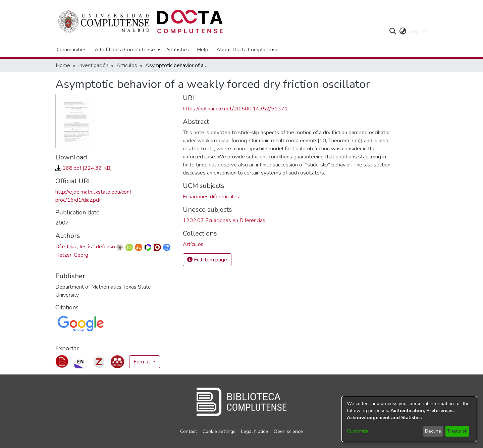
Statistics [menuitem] (178, 50)
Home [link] (63, 65)
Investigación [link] (93, 65)
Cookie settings (219, 431)
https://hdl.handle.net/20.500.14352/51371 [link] (235, 109)
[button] (393, 31)
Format (143, 362)
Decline (433, 431)
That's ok (457, 431)
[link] (84, 168)
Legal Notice (255, 431)
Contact (189, 431)
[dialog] (409, 419)
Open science (288, 431)
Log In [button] (417, 31)
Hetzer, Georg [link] (72, 255)
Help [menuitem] (203, 50)
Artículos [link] (127, 65)
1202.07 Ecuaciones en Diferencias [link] (224, 220)
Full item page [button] (207, 260)
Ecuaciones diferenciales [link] (211, 197)
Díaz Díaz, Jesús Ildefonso (85, 247)
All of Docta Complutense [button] (125, 50)
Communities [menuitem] (72, 50)
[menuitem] (127, 50)
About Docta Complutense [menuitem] (248, 50)
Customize (358, 431)
